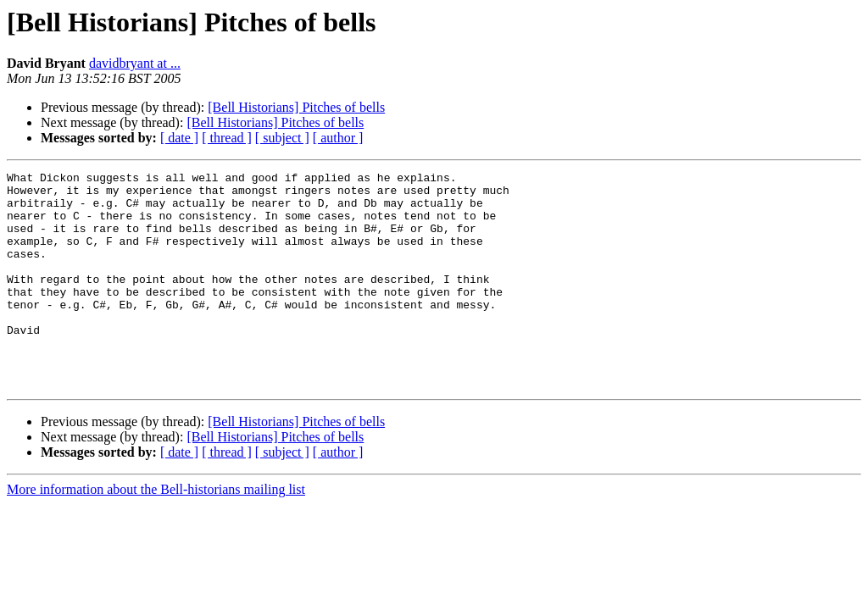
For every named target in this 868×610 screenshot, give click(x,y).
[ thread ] (227, 138)
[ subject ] (282, 138)
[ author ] (338, 138)
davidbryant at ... (135, 63)
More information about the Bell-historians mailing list (156, 532)
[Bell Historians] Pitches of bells (296, 107)
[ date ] (179, 138)
